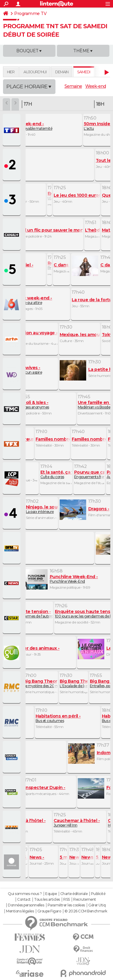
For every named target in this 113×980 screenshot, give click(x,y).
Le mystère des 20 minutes (46, 683)
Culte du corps (61, 474)
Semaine (73, 86)
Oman (35, 335)
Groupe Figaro (49, 911)
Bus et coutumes (58, 718)
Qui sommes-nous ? (25, 894)
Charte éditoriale (74, 894)
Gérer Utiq (97, 905)
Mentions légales (20, 911)
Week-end (96, 86)
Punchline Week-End (74, 579)
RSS (67, 900)
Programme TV (30, 14)
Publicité (98, 894)
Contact (24, 900)
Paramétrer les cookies (66, 905)
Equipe (51, 894)
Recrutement (85, 900)
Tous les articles (47, 900)
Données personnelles (26, 905)
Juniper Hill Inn (77, 823)
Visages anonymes (33, 405)
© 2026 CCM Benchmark (86, 911)
